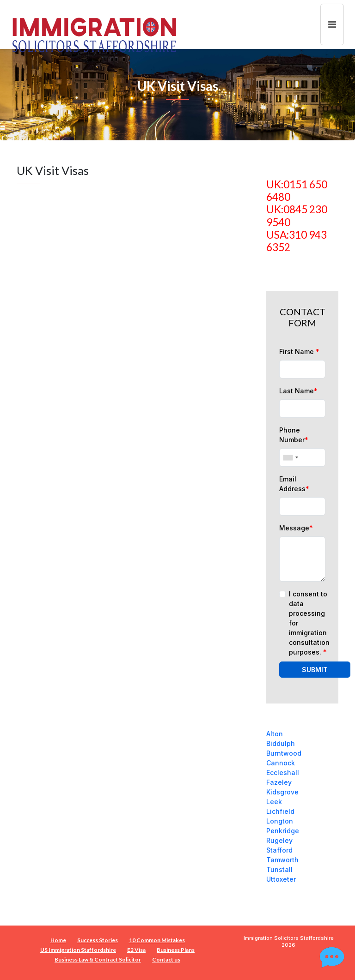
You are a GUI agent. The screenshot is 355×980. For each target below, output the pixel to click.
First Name (299, 352)
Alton (275, 734)
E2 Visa (136, 950)
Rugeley (279, 840)
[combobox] (290, 457)
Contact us (166, 959)
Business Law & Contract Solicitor (98, 959)
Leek (274, 802)
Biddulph (281, 743)
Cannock (281, 763)
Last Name (298, 391)
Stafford (279, 850)
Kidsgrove (282, 792)
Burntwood (284, 753)
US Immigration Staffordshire (78, 950)
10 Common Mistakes (157, 940)
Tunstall (279, 869)
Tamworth (282, 860)
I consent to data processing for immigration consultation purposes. (309, 623)
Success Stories (98, 940)
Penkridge (283, 831)
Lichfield (280, 811)
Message (296, 528)
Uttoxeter (281, 879)
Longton (280, 821)
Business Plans (176, 950)
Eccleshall (283, 773)
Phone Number (294, 435)
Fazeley (279, 782)
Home (58, 940)
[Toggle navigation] (332, 24)
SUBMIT (315, 670)
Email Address (294, 484)
